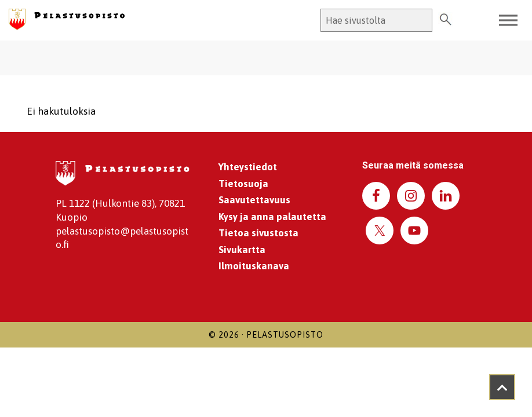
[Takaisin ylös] (502, 387)
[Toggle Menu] (508, 20)
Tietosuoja (243, 184)
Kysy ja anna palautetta (272, 217)
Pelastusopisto (285, 335)
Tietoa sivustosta (258, 233)
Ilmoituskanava (254, 266)
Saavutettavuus (254, 200)
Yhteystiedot (248, 167)
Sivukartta (242, 250)
